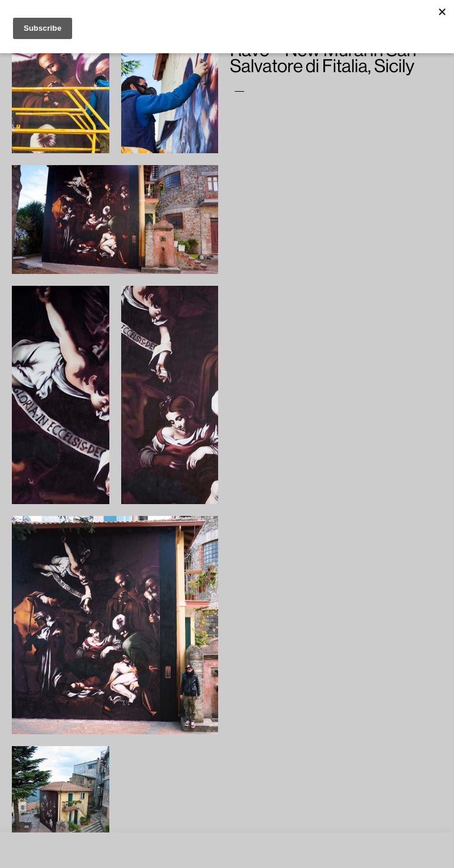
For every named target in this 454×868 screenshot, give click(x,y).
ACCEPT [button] (251, 855)
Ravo (281, 90)
